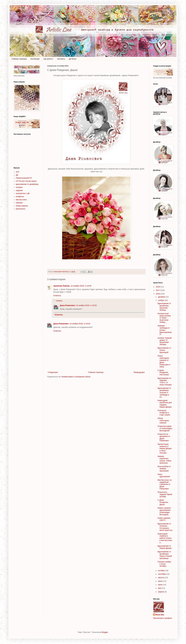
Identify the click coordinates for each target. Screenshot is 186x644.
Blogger (105, 632)
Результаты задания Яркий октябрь (165, 494)
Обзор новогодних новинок (163, 420)
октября (162, 571)
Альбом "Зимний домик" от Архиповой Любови (165, 341)
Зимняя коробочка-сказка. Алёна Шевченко (164, 460)
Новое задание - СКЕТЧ (164, 519)
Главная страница (19, 59)
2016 (158, 294)
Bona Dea (160, 615)
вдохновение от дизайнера (27, 184)
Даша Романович (67, 305)
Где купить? (48, 59)
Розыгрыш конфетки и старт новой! (164, 413)
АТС (18, 172)
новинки (19, 203)
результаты (21, 209)
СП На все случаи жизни (26, 181)
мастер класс (21, 200)
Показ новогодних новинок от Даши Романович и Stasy (164, 361)
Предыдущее (139, 372)
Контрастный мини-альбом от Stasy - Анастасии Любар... (164, 318)
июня (160, 585)
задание (19, 190)
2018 (158, 287)
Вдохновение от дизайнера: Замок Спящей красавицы (165, 555)
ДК (17, 175)
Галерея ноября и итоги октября (164, 564)
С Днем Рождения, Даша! (163, 502)
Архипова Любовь (62, 286)
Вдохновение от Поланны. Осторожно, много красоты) (165, 527)
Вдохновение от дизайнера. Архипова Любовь (164, 307)
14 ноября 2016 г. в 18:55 (81, 286)
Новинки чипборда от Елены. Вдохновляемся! (165, 330)
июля (160, 581)
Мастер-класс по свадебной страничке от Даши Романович (165, 484)
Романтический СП (24, 178)
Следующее (53, 372)
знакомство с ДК (23, 193)
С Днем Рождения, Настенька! (163, 373)
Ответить (57, 296)
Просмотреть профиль (163, 618)
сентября (162, 574)
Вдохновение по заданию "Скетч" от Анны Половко (165, 381)
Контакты (61, 59)
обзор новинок (22, 206)
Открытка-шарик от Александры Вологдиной (165, 428)
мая (160, 588)
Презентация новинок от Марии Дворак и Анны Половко (165, 448)
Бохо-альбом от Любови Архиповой (164, 469)
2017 (158, 290)
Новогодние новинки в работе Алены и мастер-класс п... (165, 538)
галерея (19, 187)
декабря (162, 297)
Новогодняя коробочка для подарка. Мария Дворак (165, 404)
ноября (161, 300)
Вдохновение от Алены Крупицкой (164, 350)
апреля (161, 592)
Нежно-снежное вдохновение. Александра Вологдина (164, 511)
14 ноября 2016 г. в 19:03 (86, 305)
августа (161, 578)
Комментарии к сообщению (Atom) (76, 377)
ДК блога (73, 59)
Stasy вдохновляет (164, 475)
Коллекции (35, 59)
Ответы (59, 301)
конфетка (20, 196)
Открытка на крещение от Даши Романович (164, 437)
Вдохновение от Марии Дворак (165, 547)
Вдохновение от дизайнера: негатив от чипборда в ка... (164, 392)
